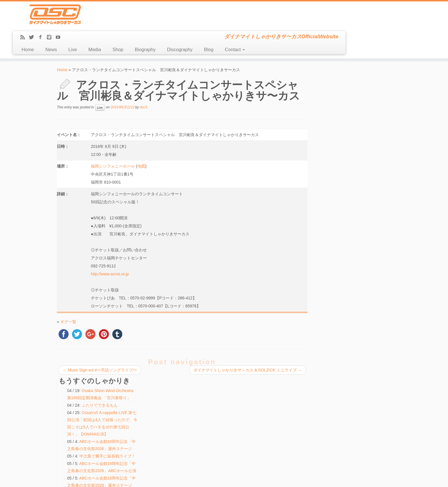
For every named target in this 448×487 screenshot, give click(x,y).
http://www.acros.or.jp (110, 248)
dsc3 (143, 82)
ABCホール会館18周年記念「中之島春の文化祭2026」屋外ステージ (357, 130)
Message (68, 443)
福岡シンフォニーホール (113, 140)
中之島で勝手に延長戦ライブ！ (355, 230)
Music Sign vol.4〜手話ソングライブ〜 (100, 344)
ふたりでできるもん (357, 86)
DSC (210, 478)
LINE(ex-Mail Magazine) (78, 437)
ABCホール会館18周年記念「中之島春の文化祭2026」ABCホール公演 (357, 166)
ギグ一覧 (68, 296)
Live (176, 24)
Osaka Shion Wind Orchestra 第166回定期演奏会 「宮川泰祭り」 (356, 72)
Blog (312, 24)
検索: (176, 446)
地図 (141, 140)
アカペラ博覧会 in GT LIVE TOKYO (200, 400)
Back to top (383, 478)
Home (131, 24)
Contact (338, 24)
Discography (283, 24)
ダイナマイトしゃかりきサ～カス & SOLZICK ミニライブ (246, 344)
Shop (221, 24)
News (154, 24)
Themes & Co (243, 478)
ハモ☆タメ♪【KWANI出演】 (352, 274)
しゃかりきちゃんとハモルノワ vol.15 (202, 393)
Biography (249, 24)
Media (198, 24)
